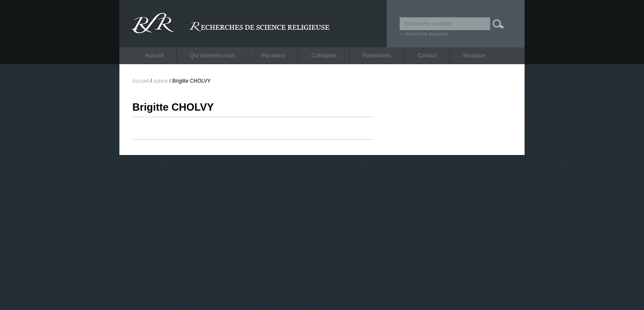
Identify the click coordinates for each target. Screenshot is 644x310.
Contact (427, 55)
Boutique (474, 55)
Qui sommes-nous (212, 55)
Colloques (324, 55)
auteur (161, 81)
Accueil (154, 55)
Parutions (273, 55)
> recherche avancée (424, 34)
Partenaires (377, 55)
